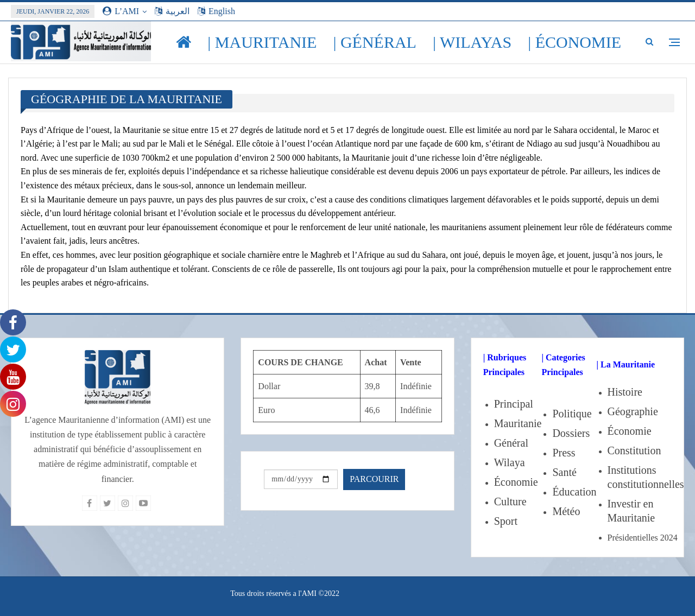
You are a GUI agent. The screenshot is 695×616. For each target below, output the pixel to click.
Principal (514, 404)
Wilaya (510, 462)
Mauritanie (518, 423)
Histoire (625, 392)
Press (564, 453)
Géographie (633, 411)
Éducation (574, 492)
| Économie (574, 42)
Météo (566, 511)
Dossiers (571, 433)
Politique (572, 414)
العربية (172, 11)
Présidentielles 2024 (643, 538)
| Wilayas (472, 42)
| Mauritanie (262, 42)
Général (511, 443)
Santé (564, 472)
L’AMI (121, 11)
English (216, 11)
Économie (516, 482)
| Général (375, 42)
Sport (506, 521)
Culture (510, 501)
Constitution (634, 450)
